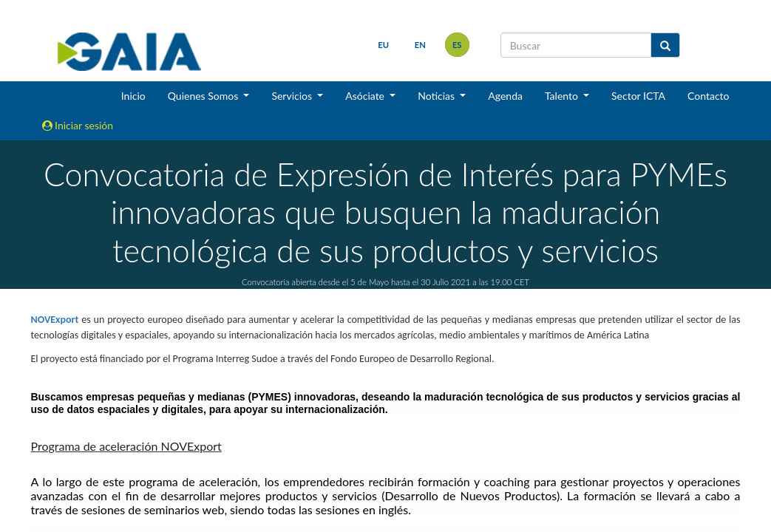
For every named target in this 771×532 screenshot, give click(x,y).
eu (383, 45)
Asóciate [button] (366, 96)
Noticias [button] (438, 96)
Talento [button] (563, 96)
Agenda (505, 96)
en (420, 45)
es (457, 45)
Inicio (133, 96)
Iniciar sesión (78, 125)
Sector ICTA (638, 96)
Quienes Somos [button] (204, 96)
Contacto (708, 96)
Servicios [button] (293, 96)
